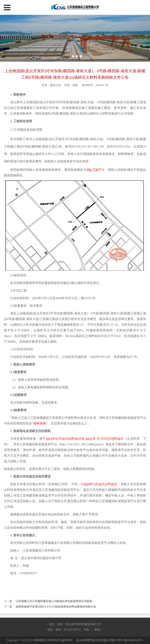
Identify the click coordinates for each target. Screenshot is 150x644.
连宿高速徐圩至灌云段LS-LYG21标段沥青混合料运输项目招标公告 (56, 607)
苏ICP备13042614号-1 (131, 640)
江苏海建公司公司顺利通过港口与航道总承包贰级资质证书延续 (54, 601)
